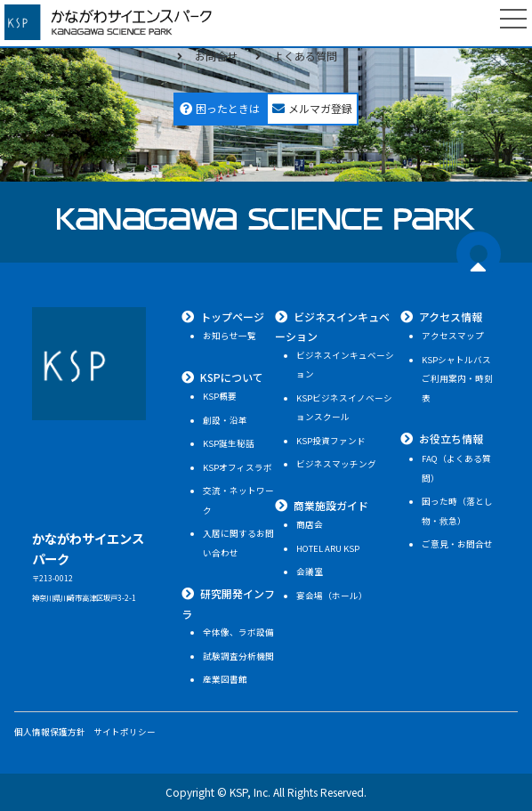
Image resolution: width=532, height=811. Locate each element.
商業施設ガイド (331, 505)
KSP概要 (220, 396)
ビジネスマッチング (336, 464)
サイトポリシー (125, 732)
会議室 (310, 572)
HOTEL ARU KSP (328, 548)
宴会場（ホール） (332, 596)
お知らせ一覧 (230, 336)
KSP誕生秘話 (229, 443)
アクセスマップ (453, 336)
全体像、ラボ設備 (238, 632)
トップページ (232, 316)
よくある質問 (305, 56)
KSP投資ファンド (331, 441)
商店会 (310, 524)
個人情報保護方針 (50, 732)
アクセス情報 (451, 316)
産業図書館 (225, 679)
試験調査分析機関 (238, 656)
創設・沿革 (225, 420)
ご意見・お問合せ (457, 544)
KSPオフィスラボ (238, 467)
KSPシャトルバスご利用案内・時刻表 (457, 379)
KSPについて (232, 377)
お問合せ (216, 56)
